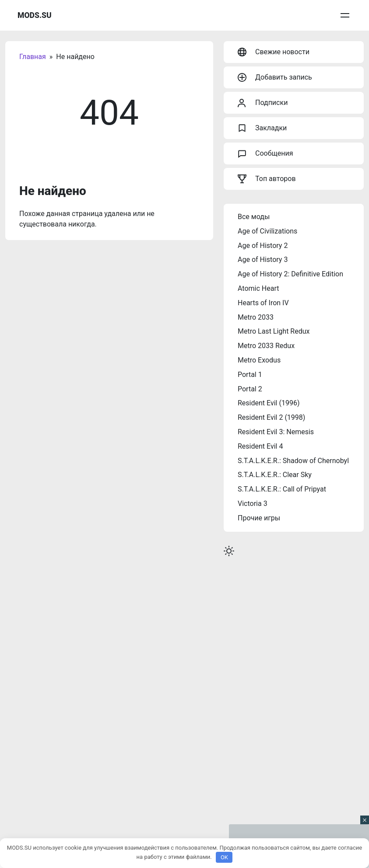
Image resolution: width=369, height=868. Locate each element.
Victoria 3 (253, 504)
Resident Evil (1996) (269, 403)
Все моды (254, 217)
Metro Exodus (259, 360)
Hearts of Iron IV (263, 303)
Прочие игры (259, 518)
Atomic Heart (258, 288)
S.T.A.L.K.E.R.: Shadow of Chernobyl (293, 461)
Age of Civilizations (267, 231)
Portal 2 (250, 389)
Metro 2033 (256, 317)
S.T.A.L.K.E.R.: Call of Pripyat (282, 489)
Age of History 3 (263, 260)
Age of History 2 (263, 246)
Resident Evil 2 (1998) (271, 417)
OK (224, 857)
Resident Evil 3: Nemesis (276, 432)
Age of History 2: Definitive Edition (290, 274)
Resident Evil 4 (260, 446)
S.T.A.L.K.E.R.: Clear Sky (275, 475)
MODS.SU (35, 15)
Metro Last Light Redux (274, 331)
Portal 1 (250, 375)
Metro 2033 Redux (266, 346)
